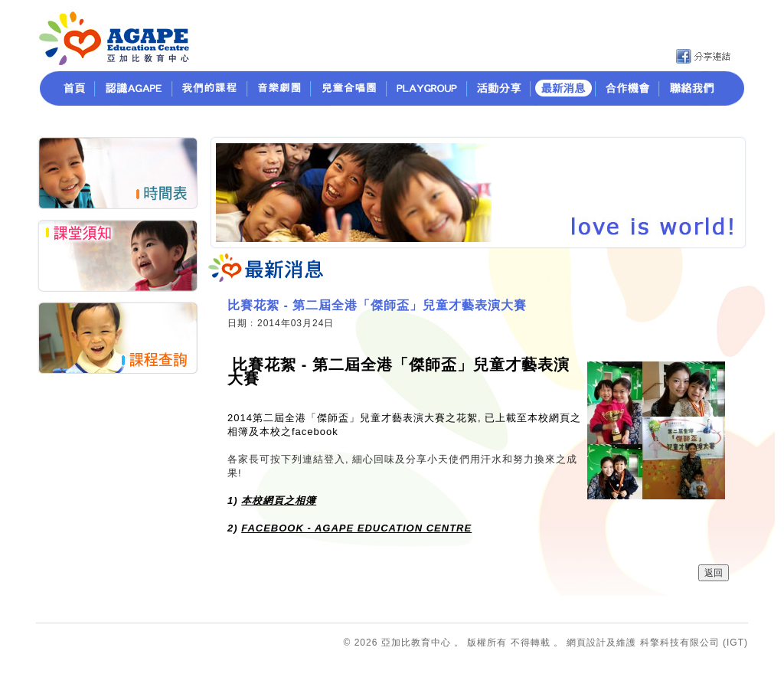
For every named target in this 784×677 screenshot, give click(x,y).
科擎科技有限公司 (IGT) (694, 643)
